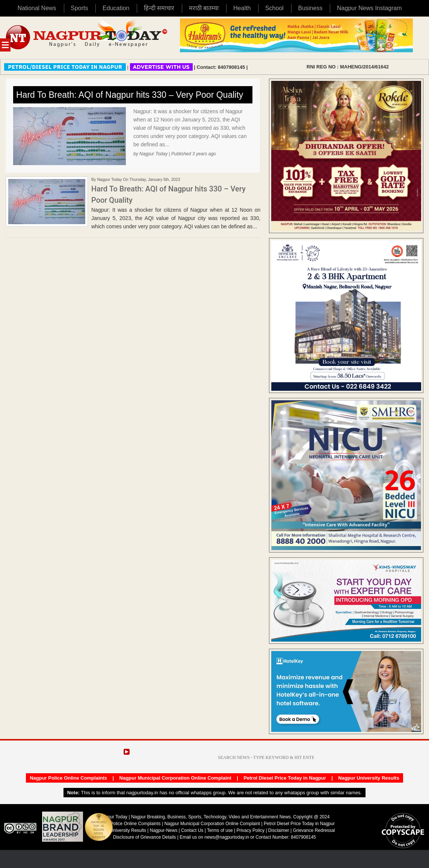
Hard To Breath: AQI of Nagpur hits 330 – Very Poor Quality (130, 95)
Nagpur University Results (369, 778)
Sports (79, 8)
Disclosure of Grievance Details (144, 837)
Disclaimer (279, 830)
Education (116, 8)
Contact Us (192, 830)
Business (310, 8)
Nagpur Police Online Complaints (68, 778)
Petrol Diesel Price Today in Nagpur (285, 778)
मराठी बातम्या (204, 8)
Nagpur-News (164, 830)
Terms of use (220, 830)
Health (242, 8)
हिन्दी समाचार (159, 8)
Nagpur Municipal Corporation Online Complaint (175, 778)
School (274, 8)
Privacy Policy (250, 830)
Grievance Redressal (314, 830)
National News (37, 8)
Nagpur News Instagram (369, 8)
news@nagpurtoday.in (227, 837)
